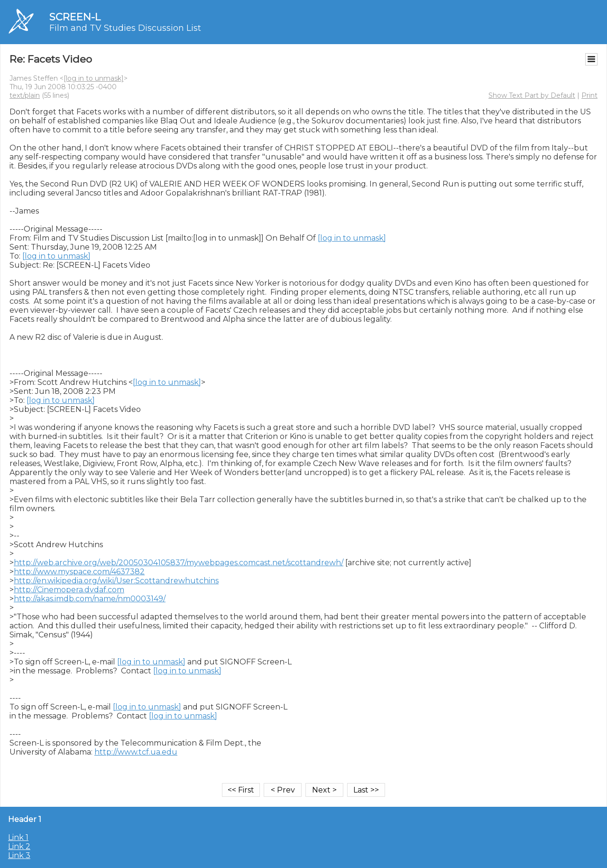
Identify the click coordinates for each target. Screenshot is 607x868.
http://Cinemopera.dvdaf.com (69, 590)
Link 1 (18, 837)
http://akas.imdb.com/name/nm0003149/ (90, 599)
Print (589, 95)
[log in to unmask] (94, 78)
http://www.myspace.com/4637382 (79, 572)
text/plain (25, 95)
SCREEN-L (75, 17)
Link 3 (19, 855)
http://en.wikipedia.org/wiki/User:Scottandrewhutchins (116, 581)
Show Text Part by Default (532, 95)
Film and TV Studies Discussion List (125, 28)
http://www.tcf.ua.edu (136, 752)
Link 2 (19, 846)
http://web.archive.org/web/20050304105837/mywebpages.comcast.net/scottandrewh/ (179, 563)
